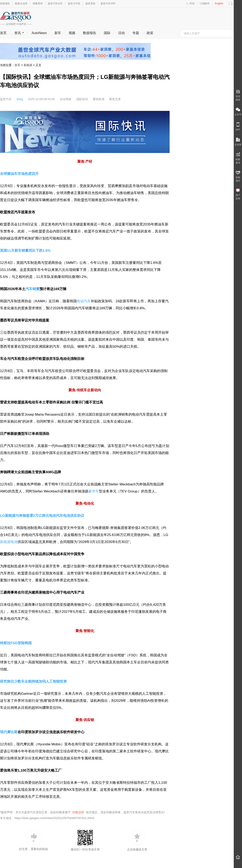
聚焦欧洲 (99, 99)
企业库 (238, 142)
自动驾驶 (66, 99)
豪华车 (94, 491)
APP (238, 127)
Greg (20, 99)
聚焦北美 (115, 99)
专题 (136, 33)
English (219, 4)
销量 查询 (238, 158)
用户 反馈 (238, 194)
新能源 (28, 65)
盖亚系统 (90, 4)
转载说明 (78, 812)
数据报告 (90, 33)
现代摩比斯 (9, 732)
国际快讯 (82, 99)
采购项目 (5, 4)
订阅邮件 (205, 4)
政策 (150, 33)
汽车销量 (32, 289)
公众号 (238, 112)
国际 (107, 33)
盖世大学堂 (74, 4)
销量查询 (38, 4)
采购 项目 (238, 176)
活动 (121, 33)
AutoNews (39, 33)
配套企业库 (21, 4)
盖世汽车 (6, 99)
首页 (3, 33)
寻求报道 (238, 95)
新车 (58, 33)
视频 (72, 33)
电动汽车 (84, 301)
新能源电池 (9, 542)
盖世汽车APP (108, 4)
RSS (192, 4)
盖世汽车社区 (55, 4)
